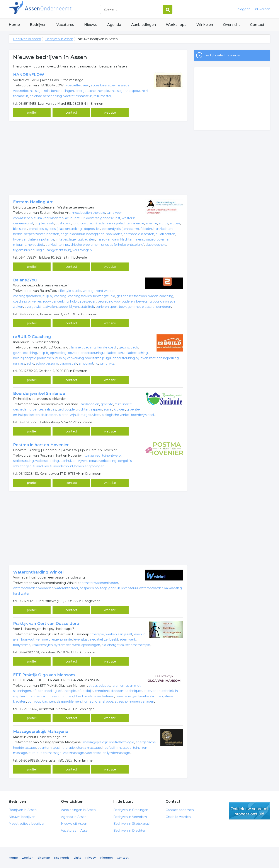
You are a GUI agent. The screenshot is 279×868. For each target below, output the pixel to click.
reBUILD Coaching (32, 337)
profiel (32, 113)
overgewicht (34, 307)
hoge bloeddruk (73, 234)
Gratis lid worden (178, 817)
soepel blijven (69, 307)
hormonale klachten (139, 234)
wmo (104, 363)
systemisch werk (67, 645)
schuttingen (22, 466)
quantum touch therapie (56, 748)
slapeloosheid (156, 245)
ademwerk (128, 639)
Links (77, 858)
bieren (64, 415)
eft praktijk (85, 691)
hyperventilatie (24, 239)
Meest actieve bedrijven (27, 824)
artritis (163, 223)
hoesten (53, 234)
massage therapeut (125, 91)
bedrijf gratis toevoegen (223, 55)
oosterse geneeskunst (103, 218)
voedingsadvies (80, 296)
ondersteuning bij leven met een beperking (146, 358)
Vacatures (65, 25)
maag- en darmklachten (115, 239)
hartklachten (163, 229)
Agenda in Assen (74, 817)
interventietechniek (159, 691)
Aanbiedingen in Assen (78, 810)
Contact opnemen (180, 810)
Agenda (114, 25)
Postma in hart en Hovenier (41, 445)
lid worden (262, 9)
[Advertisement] (98, 158)
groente (107, 404)
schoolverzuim (47, 363)
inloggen (244, 9)
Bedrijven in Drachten (130, 831)
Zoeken (28, 858)
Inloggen (106, 858)
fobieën (146, 229)
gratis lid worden (250, 811)
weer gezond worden (99, 291)
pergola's (125, 461)
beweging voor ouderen (116, 301)
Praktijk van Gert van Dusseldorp (46, 624)
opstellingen (91, 645)
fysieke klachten (151, 696)
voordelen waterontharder (58, 588)
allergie (139, 223)
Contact (257, 25)
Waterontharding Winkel (38, 572)
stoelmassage (119, 85)
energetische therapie (92, 91)
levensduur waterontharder (142, 588)
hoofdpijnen (95, 234)
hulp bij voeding (54, 296)
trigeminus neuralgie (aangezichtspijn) (42, 250)
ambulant (86, 363)
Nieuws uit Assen (74, 824)
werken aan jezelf (119, 634)
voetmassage (73, 753)
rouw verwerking (56, 301)
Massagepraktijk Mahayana (41, 732)
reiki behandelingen (59, 91)
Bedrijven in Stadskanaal (132, 824)
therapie (98, 634)
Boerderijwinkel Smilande (39, 394)
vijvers (83, 461)
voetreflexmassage (28, 91)
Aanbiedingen (144, 25)
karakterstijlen (42, 645)
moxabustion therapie (88, 213)
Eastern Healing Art (33, 202)
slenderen (164, 307)
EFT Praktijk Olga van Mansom (44, 675)
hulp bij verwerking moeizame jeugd (83, 358)
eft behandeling (45, 691)
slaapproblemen (69, 701)
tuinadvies (41, 466)
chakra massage (89, 748)
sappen (96, 409)
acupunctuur (75, 218)
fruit (118, 404)
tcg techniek (44, 223)
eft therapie (67, 691)
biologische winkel (116, 415)
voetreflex (74, 85)
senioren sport (107, 307)
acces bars (99, 85)
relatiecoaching (136, 353)
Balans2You (25, 280)
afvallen (51, 307)
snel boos (106, 701)
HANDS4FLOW (29, 75)
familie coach (107, 347)
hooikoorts (114, 234)
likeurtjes (84, 415)
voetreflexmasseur (78, 96)
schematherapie (138, 645)
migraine (20, 245)
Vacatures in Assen (75, 831)
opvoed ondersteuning (85, 353)
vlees (96, 415)
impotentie (46, 239)
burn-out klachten (41, 701)
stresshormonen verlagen (134, 701)
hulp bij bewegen (83, 301)
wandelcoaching (161, 296)
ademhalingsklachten (115, 223)
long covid (81, 223)
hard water (21, 594)
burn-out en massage (45, 753)
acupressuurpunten (58, 696)
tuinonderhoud (61, 466)
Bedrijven (38, 25)
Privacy (90, 858)
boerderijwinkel (142, 415)
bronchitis (36, 229)
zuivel (108, 409)
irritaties (62, 239)
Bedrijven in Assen (63, 9)
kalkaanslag (173, 588)
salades (50, 409)
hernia (18, 234)
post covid (63, 223)
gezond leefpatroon (132, 296)
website (110, 113)
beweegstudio (104, 296)
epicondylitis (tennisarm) (120, 229)
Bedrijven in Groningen (131, 810)
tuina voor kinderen (49, 218)
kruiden (119, 409)
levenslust (81, 639)
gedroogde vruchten (73, 409)
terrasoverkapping (103, 461)
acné (94, 223)
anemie (151, 223)
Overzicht (231, 25)
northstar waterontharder (99, 583)
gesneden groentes (28, 409)
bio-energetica (113, 645)
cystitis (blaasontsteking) (64, 229)
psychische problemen (82, 245)
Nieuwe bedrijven (22, 817)
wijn (73, 415)
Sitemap (44, 858)
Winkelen (205, 25)
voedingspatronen (27, 296)
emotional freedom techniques (119, 691)
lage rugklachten (82, 239)
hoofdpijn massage (117, 748)
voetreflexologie (122, 742)
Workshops (176, 25)
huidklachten (165, 234)
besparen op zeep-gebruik (100, 588)
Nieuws (91, 25)
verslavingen (82, 250)
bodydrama (22, 645)
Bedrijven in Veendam (130, 817)
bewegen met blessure (137, 307)
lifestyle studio (70, 291)
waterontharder (25, 588)
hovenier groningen (89, 466)
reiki (86, 85)
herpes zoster (34, 234)
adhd (30, 363)
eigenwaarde (62, 639)
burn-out (28, 639)
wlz (111, 363)
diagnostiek (68, 363)
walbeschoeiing (47, 461)
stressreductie (100, 686)
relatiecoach (114, 353)
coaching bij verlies (27, 301)
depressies (92, 229)
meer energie (126, 696)
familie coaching (83, 347)
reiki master (102, 96)
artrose (175, 223)
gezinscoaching (25, 353)
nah (16, 363)
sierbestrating (23, 461)
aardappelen (90, 404)
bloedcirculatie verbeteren (94, 696)
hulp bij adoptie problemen (33, 358)
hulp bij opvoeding (53, 353)
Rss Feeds (62, 858)
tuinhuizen (68, 461)
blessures (20, 229)
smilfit (127, 404)
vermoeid (43, 639)
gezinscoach (128, 347)
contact (71, 113)
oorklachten (55, 245)
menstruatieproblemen (153, 239)
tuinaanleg (92, 456)
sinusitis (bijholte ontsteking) (123, 245)
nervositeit (36, 245)
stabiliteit (87, 307)
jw (96, 363)
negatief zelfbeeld (104, 639)
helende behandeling (46, 96)
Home (14, 25)
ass (23, 363)
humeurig (90, 701)
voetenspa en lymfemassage (108, 753)
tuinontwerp (111, 456)
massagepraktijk (95, 742)
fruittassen (49, 415)
